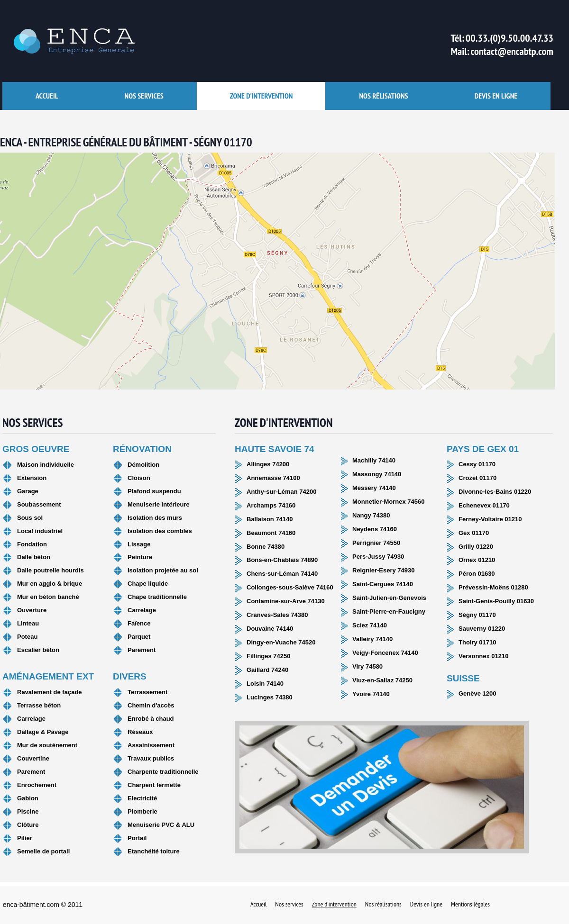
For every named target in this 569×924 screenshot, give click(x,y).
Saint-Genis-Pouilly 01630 (496, 601)
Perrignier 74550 (376, 543)
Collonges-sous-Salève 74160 (290, 587)
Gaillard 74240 (267, 670)
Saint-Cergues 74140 (383, 584)
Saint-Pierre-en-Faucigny (389, 611)
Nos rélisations (383, 96)
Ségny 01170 (477, 615)
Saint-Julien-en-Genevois (389, 598)
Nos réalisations (383, 904)
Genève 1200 (477, 693)
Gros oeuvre (36, 449)
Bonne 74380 (266, 547)
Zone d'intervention (262, 96)
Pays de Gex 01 (483, 449)
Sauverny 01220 (482, 629)
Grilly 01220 (476, 547)
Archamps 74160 (271, 505)
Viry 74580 (367, 666)
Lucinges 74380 (270, 697)
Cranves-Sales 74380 (277, 615)
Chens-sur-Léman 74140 (282, 574)
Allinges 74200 (268, 464)
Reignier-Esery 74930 (384, 570)
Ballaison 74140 (270, 519)
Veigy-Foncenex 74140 (385, 653)
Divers (130, 676)
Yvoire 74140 (371, 694)
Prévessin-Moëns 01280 (493, 587)
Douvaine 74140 (270, 629)
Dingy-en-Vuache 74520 (281, 642)
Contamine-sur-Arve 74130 (286, 601)
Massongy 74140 (377, 474)
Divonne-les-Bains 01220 (495, 492)
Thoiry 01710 (477, 642)
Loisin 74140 (265, 684)
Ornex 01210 (477, 560)
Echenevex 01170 (484, 505)
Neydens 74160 (375, 529)
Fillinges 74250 (269, 656)
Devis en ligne (496, 96)
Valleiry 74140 (372, 639)
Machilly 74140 (374, 460)
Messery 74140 (374, 488)
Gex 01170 (474, 533)
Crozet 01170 (477, 478)
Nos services (144, 96)
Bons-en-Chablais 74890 (282, 560)
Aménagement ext (48, 676)
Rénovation (142, 449)
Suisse (463, 678)
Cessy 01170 (477, 464)
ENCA (69, 41)
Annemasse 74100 (273, 478)
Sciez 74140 (370, 625)
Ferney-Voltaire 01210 (490, 519)
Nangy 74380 (371, 515)
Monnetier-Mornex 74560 (388, 502)
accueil (47, 96)
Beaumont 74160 (271, 533)
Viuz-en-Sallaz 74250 (382, 680)
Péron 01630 (477, 574)
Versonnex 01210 (484, 656)
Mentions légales (470, 904)
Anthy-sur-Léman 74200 (281, 492)
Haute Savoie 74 (275, 449)
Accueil (258, 904)
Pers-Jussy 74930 (378, 557)
